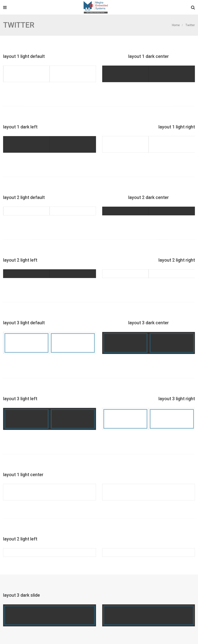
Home (176, 25)
